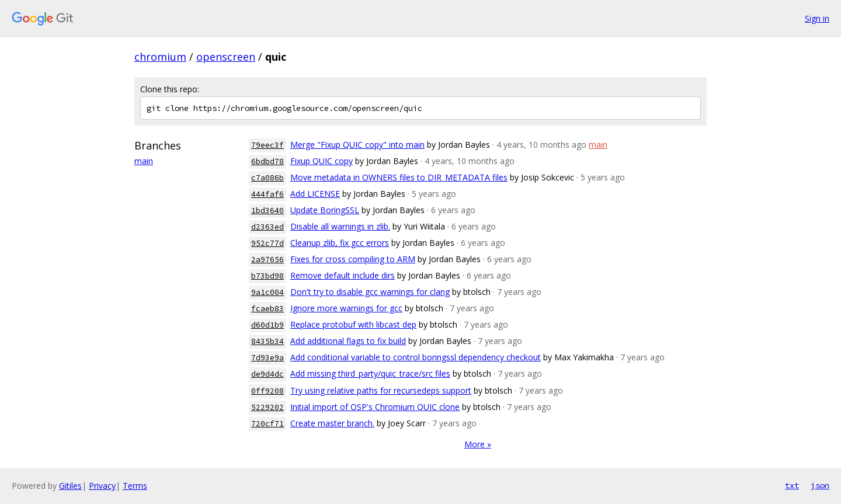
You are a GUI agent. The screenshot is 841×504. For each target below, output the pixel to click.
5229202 (267, 407)
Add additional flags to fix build (348, 341)
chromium (160, 57)
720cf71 (267, 424)
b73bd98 (267, 276)
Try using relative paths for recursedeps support (381, 390)
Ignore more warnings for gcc (346, 308)
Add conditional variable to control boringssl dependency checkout (416, 357)
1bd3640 (267, 211)
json (820, 485)
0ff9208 (267, 391)
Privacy (102, 486)
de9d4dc (267, 374)
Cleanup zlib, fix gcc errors (340, 243)
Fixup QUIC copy (322, 161)
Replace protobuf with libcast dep (353, 324)
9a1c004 (267, 292)
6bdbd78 (267, 161)
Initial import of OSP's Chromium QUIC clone (375, 407)
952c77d (267, 243)
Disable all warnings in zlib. (340, 226)
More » (478, 444)
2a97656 (267, 260)
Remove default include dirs (343, 275)
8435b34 (267, 341)
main (144, 161)
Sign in (817, 18)
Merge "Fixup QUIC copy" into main (357, 145)
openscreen (226, 57)
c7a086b (267, 178)
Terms (135, 486)
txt (792, 485)
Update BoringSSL (325, 210)
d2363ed (267, 227)
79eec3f (267, 145)
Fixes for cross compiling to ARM (353, 259)
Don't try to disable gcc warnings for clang (370, 292)
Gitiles (70, 486)
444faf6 (267, 194)
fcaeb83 (267, 309)
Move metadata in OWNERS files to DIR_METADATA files (399, 177)
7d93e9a (267, 358)
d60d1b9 (267, 325)
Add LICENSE (315, 194)
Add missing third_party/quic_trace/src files (370, 373)
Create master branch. (332, 423)
